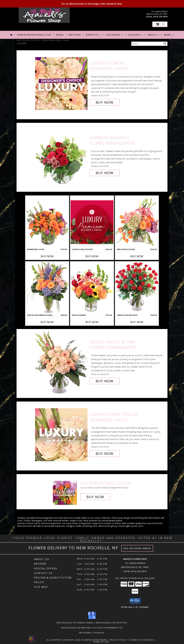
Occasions (115, 35)
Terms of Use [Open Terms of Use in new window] (101, 642)
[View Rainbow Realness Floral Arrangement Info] (62, 155)
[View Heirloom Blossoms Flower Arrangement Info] (137, 222)
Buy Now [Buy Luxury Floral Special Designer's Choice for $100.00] (105, 453)
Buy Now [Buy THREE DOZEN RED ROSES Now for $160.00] (137, 322)
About (154, 35)
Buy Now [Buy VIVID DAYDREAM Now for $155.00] (92, 322)
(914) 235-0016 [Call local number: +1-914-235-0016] (160, 17)
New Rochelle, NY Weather (76, 628)
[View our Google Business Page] (92, 619)
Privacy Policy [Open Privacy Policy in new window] (119, 640)
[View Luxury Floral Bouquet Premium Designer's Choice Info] (92, 222)
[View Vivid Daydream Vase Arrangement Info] (92, 288)
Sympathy (94, 35)
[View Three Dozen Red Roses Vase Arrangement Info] (137, 288)
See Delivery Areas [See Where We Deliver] (137, 548)
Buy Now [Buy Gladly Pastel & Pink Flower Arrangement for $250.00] (105, 381)
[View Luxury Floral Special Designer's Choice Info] (62, 434)
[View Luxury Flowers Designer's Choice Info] (62, 83)
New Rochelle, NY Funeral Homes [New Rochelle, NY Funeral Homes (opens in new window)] (75, 623)
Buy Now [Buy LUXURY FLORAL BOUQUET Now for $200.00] (92, 256)
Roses (60, 35)
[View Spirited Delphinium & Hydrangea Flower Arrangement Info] (47, 288)
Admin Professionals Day (34, 35)
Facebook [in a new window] (99, 633)
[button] (160, 24)
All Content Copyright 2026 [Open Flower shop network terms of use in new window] (64, 640)
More (169, 35)
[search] (165, 44)
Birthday (75, 35)
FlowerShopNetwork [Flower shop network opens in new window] (94, 640)
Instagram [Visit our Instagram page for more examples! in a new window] (85, 633)
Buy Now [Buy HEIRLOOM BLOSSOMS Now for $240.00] (137, 256)
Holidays (136, 35)
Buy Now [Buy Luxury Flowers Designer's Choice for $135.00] (105, 102)
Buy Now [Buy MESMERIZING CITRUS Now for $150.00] (47, 256)
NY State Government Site (108, 628)
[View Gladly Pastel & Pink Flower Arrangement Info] (62, 361)
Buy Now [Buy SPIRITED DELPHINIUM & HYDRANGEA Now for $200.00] (47, 322)
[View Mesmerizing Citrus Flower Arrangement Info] (47, 222)
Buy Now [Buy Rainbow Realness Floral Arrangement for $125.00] (105, 173)
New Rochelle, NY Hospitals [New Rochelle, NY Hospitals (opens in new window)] (112, 623)
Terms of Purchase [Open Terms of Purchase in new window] (142, 640)
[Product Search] (147, 44)
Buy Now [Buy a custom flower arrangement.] (95, 497)
